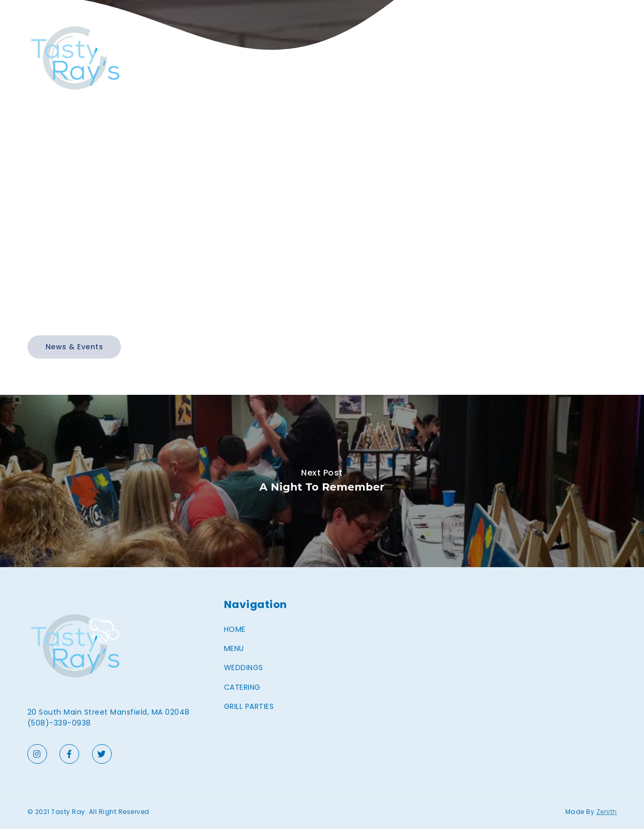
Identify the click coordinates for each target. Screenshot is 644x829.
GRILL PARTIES (592, 58)
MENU (435, 58)
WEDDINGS (480, 58)
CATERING (534, 58)
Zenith (607, 812)
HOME (399, 58)
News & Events (74, 347)
